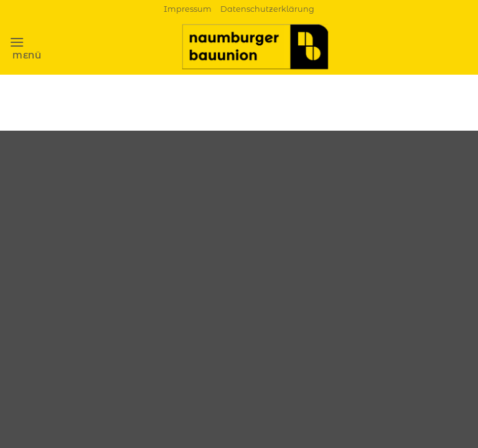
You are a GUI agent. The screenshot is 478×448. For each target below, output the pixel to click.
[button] (26, 47)
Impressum (188, 9)
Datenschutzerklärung (267, 9)
